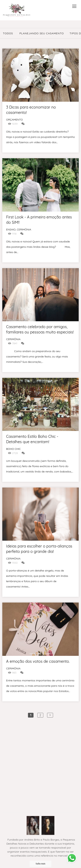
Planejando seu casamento (42, 33)
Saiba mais (40, 863)
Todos (8, 33)
